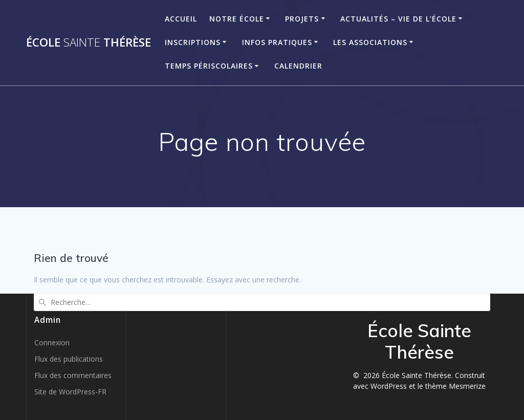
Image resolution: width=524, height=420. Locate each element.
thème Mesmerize (455, 386)
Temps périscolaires (209, 66)
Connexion (52, 342)
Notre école (237, 19)
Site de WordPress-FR (70, 392)
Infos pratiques (277, 42)
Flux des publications (69, 359)
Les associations (370, 42)
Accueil (181, 19)
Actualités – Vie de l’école (398, 19)
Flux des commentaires (73, 375)
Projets (302, 19)
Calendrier (298, 66)
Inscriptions (193, 42)
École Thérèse (89, 42)
